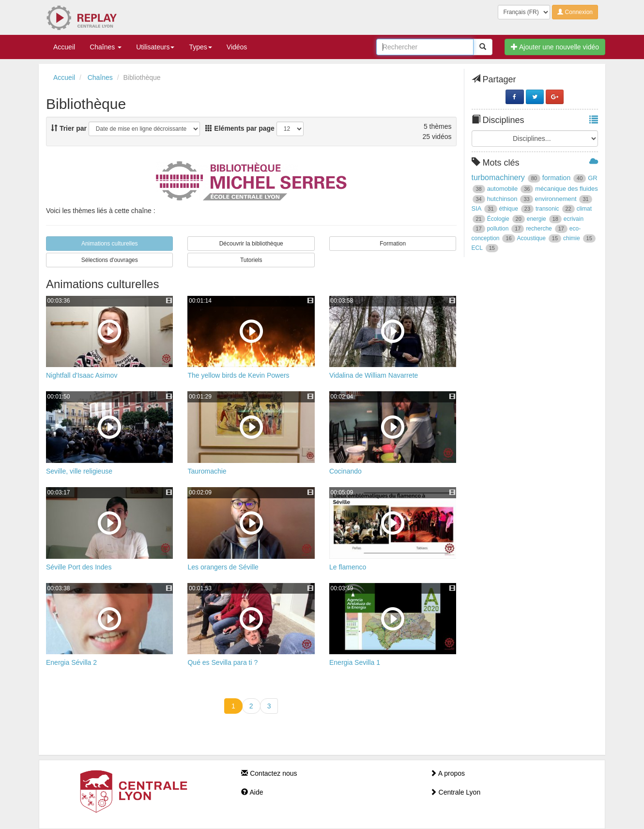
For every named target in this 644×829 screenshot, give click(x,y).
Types (200, 47)
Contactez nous (269, 773)
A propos (447, 773)
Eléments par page (240, 128)
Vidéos (237, 47)
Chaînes (106, 47)
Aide (252, 792)
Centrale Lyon (455, 792)
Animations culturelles (110, 244)
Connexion (575, 12)
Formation (393, 244)
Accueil (64, 47)
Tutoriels (251, 260)
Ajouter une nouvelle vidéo (555, 47)
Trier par (69, 128)
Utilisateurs (155, 47)
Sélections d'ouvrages (110, 260)
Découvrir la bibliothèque (251, 244)
